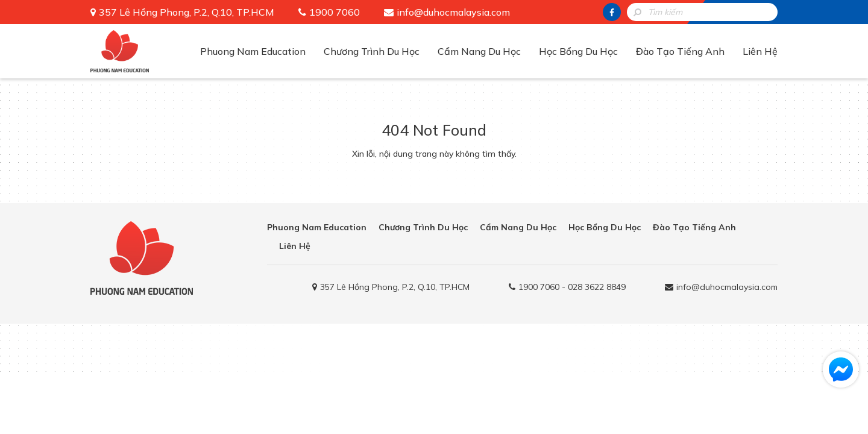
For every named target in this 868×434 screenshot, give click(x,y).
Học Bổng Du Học (578, 51)
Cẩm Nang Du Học (479, 51)
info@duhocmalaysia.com (453, 12)
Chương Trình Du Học (372, 51)
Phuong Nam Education (253, 51)
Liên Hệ (760, 51)
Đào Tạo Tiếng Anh (680, 51)
